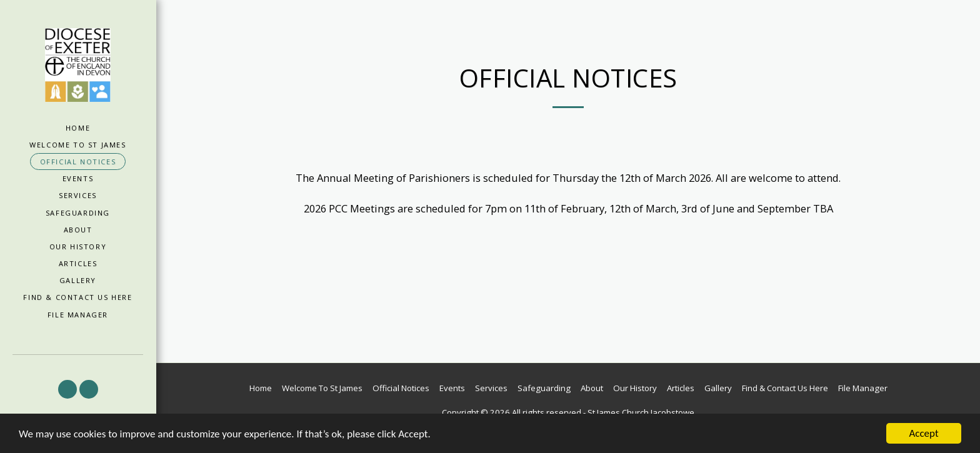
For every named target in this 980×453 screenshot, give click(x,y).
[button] (67, 389)
